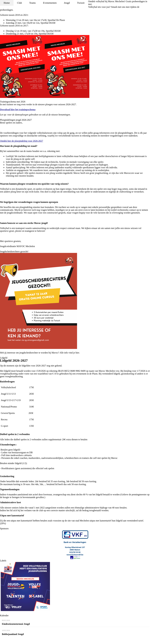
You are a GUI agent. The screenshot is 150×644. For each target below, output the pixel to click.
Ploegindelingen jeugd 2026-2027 (16, 120)
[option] (75, 545)
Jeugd (67, 3)
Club (20, 3)
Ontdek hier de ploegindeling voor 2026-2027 (22, 141)
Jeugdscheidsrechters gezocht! (14, 252)
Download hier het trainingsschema (18, 110)
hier (77, 353)
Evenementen (50, 3)
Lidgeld (4, 358)
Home (7, 3)
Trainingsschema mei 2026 (13, 102)
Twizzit (81, 3)
